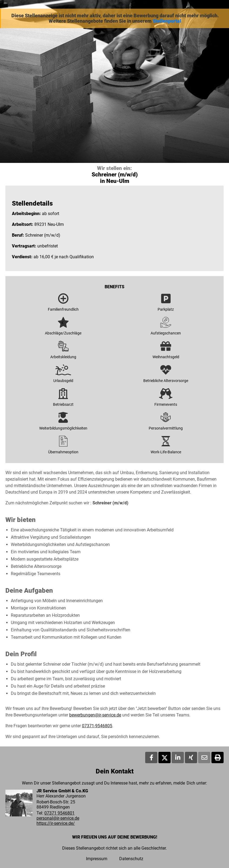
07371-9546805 (97, 726)
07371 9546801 (59, 813)
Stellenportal (167, 21)
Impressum (97, 859)
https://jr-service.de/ (56, 823)
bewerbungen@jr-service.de (95, 715)
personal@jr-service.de (58, 818)
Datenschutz (131, 859)
